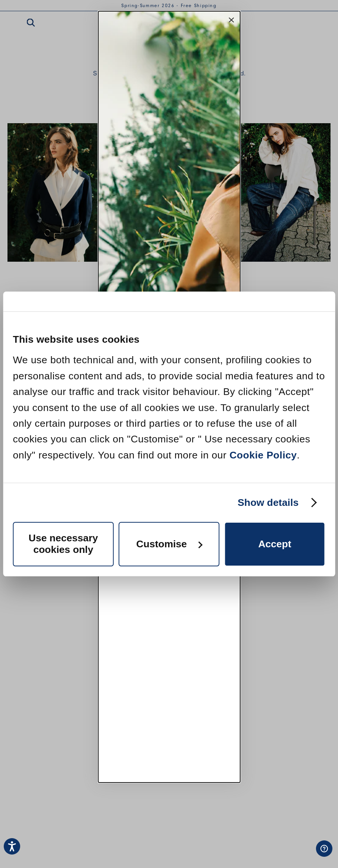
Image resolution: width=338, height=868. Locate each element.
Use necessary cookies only (63, 544)
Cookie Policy (263, 455)
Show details (268, 503)
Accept (275, 544)
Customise (170, 544)
